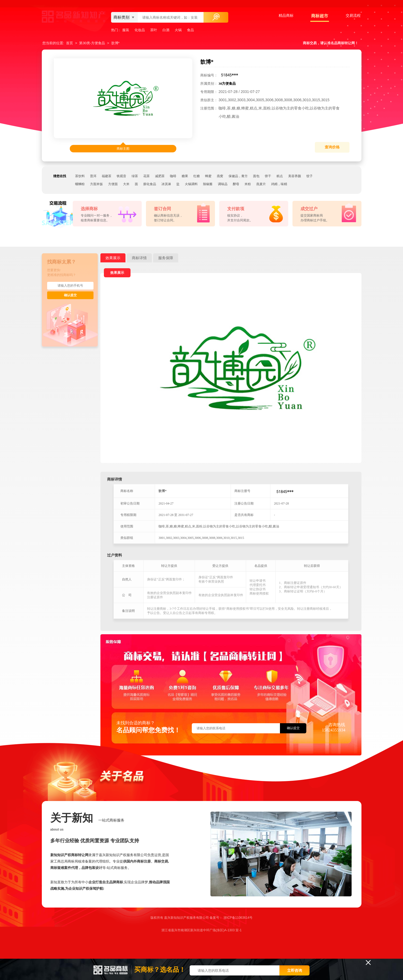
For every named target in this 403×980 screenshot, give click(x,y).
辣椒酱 (208, 184)
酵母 (236, 184)
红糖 (197, 176)
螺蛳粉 (80, 184)
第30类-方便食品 (92, 43)
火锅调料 (191, 184)
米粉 (248, 184)
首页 (70, 43)
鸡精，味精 (279, 184)
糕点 (280, 176)
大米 (126, 184)
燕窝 (220, 176)
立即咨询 (295, 970)
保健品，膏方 (238, 176)
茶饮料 (80, 176)
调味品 (223, 184)
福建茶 (107, 176)
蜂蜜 (208, 176)
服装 (126, 30)
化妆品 (140, 30)
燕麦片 (261, 184)
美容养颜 (295, 176)
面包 (256, 176)
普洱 (93, 176)
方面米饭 (96, 184)
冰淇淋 (166, 184)
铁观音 (121, 176)
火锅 (178, 30)
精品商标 (286, 15)
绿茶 (135, 176)
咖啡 (173, 176)
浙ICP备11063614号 (238, 918)
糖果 (185, 176)
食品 (190, 30)
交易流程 (353, 15)
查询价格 (332, 147)
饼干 (268, 176)
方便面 (113, 184)
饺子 (310, 176)
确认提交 (70, 295)
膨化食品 (150, 184)
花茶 (146, 176)
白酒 (166, 30)
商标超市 (320, 16)
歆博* (115, 43)
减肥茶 (160, 176)
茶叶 (154, 30)
